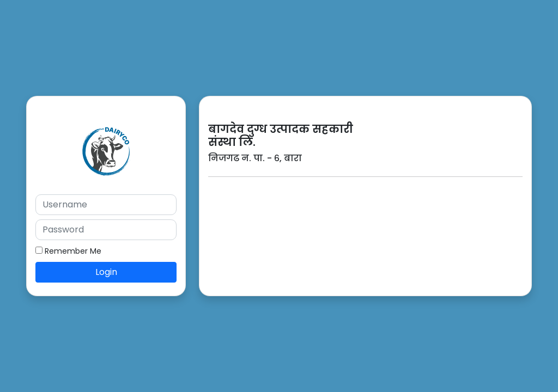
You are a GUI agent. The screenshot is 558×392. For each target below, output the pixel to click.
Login (106, 272)
